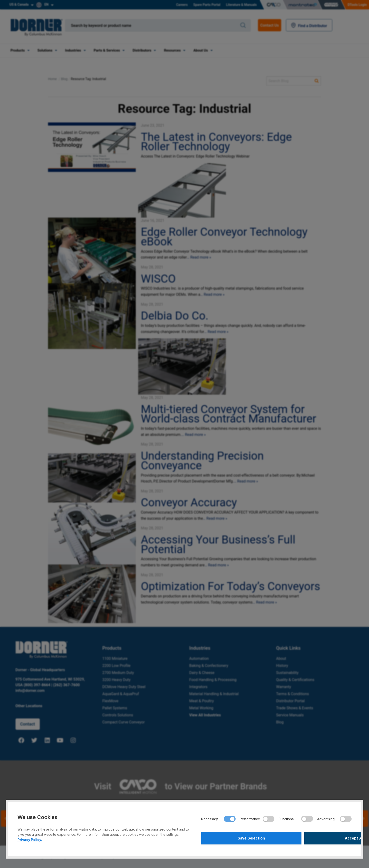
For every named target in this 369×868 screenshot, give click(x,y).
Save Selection (238, 838)
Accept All (315, 838)
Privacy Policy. (30, 838)
